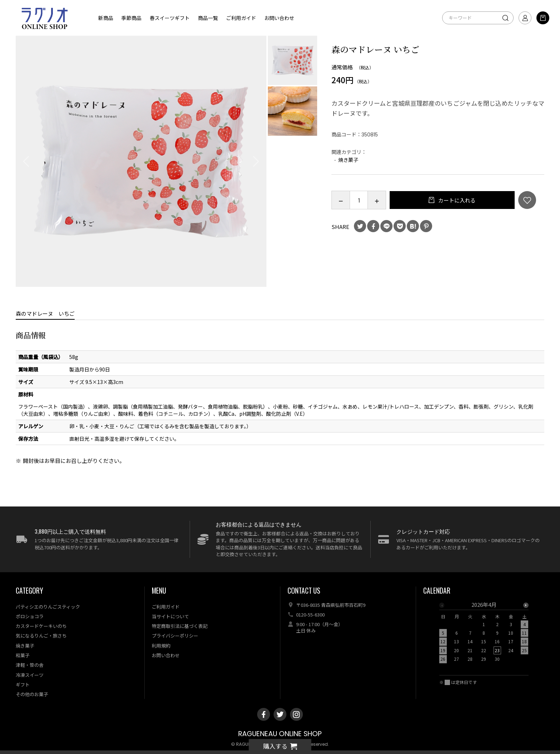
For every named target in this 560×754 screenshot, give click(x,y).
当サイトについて (170, 616)
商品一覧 (208, 18)
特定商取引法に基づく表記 (180, 626)
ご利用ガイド (241, 18)
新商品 (106, 18)
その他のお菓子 (32, 694)
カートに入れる (456, 200)
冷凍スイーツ (30, 675)
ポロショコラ (30, 616)
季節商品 (131, 18)
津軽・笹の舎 (30, 665)
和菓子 (23, 655)
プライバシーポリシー (175, 636)
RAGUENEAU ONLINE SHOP (280, 734)
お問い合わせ (279, 18)
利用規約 (161, 646)
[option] (141, 161)
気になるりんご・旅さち (41, 636)
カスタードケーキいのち (41, 626)
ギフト (23, 685)
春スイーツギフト (170, 18)
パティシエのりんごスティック (48, 607)
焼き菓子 (348, 160)
